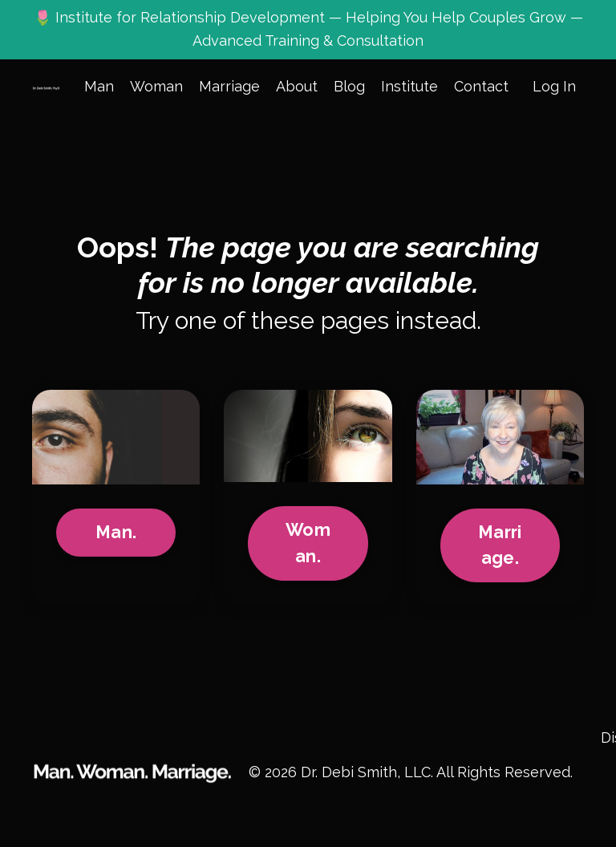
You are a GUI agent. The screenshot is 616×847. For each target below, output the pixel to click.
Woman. (308, 543)
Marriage (229, 86)
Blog (349, 86)
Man (99, 86)
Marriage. (500, 545)
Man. (116, 532)
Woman (156, 86)
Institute (409, 86)
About (297, 86)
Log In (554, 86)
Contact (481, 86)
